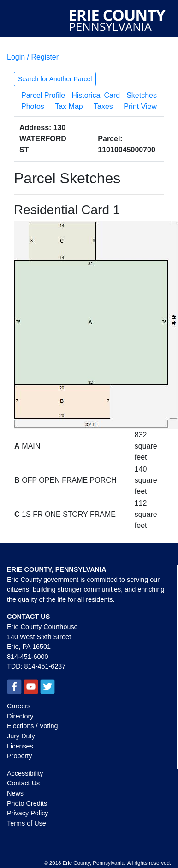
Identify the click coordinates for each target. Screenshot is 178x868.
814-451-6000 (28, 657)
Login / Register (33, 57)
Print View (140, 106)
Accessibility (25, 773)
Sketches (142, 95)
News (15, 793)
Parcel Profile (43, 95)
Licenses (20, 746)
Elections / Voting (32, 726)
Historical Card (96, 95)
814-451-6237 (45, 666)
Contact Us (23, 783)
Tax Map (69, 106)
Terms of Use (27, 823)
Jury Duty (21, 736)
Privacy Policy (28, 813)
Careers (19, 706)
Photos (33, 106)
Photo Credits (27, 803)
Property (19, 756)
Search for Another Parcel (55, 79)
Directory (20, 716)
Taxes (103, 106)
